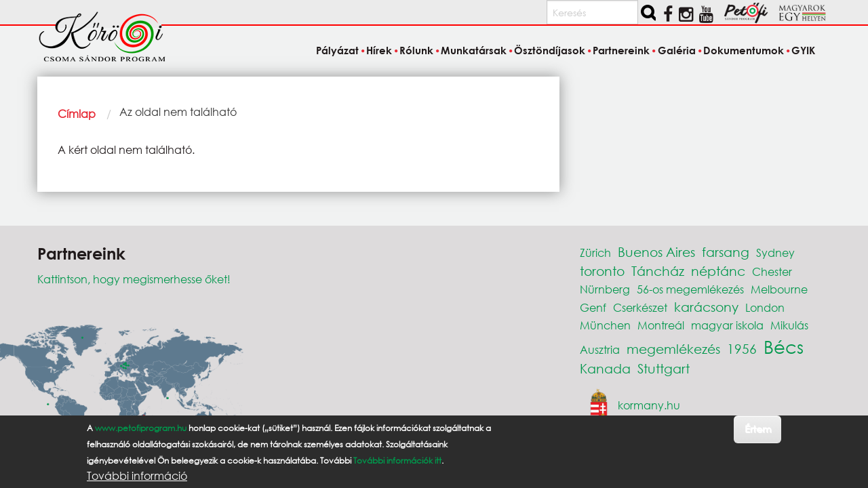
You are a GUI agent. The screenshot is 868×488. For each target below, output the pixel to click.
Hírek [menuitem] (379, 50)
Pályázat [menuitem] (337, 50)
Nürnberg (605, 289)
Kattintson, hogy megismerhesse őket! (134, 279)
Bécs (784, 346)
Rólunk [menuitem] (416, 50)
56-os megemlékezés (690, 289)
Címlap (77, 114)
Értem (758, 429)
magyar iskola (727, 325)
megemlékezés (673, 349)
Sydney (775, 252)
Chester (772, 271)
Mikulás (789, 325)
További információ (137, 476)
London (765, 307)
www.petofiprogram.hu (141, 428)
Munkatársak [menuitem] (474, 50)
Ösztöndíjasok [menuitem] (550, 50)
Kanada (605, 368)
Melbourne (779, 289)
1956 (742, 349)
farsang (726, 252)
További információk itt (397, 461)
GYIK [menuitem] (803, 50)
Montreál (661, 325)
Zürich (595, 252)
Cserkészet (640, 307)
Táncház (658, 271)
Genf (593, 307)
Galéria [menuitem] (677, 50)
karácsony (706, 307)
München (605, 325)
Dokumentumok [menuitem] (744, 50)
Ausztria (600, 349)
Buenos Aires (656, 252)
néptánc (718, 271)
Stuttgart (664, 368)
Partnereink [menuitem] (621, 50)
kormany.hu (649, 405)
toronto (602, 271)
